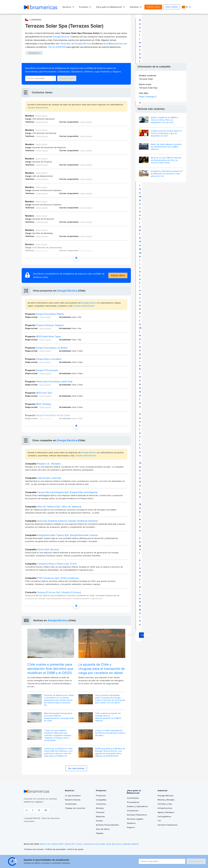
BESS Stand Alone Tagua (48, 337)
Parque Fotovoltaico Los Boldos (52, 348)
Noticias (100, 808)
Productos (84, 7)
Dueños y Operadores (137, 806)
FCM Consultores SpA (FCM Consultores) (58, 578)
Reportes (100, 817)
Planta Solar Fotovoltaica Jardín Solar (54, 382)
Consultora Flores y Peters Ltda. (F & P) (57, 564)
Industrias (135, 7)
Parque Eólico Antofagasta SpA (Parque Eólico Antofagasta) (67, 492)
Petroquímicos (164, 817)
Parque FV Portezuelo (47, 370)
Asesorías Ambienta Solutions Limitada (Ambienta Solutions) (68, 521)
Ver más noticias (76, 768)
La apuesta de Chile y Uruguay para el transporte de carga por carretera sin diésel (102, 669)
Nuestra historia (73, 800)
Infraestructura (165, 808)
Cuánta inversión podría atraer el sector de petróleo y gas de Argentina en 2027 (166, 133)
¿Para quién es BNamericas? (109, 7)
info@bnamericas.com (116, 44)
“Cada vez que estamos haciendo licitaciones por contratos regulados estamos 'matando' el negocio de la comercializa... (58, 735)
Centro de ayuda (75, 849)
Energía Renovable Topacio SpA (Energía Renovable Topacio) (68, 535)
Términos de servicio (34, 849)
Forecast (100, 812)
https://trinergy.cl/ (148, 97)
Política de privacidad (56, 849)
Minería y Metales (166, 800)
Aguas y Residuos (166, 812)
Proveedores (133, 802)
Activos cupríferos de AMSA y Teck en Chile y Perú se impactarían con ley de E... (164, 120)
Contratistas (133, 798)
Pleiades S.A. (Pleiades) (49, 464)
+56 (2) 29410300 (57, 47)
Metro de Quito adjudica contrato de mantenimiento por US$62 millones (166, 147)
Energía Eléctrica (61, 37)
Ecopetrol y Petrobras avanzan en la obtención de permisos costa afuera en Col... (167, 174)
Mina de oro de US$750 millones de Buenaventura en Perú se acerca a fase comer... (166, 160)
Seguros (131, 827)
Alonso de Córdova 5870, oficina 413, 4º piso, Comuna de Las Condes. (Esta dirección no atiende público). (89, 844)
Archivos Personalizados (107, 825)
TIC (159, 821)
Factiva (99, 821)
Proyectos (101, 796)
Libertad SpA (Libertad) (49, 478)
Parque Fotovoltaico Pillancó (50, 314)
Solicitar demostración (38, 108)
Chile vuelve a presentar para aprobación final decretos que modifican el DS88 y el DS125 (50, 669)
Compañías (101, 800)
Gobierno (131, 823)
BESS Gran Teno (44, 393)
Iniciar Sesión (172, 7)
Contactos (101, 804)
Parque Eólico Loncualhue (49, 359)
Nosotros (67, 7)
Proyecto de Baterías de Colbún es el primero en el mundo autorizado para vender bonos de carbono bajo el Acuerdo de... (59, 700)
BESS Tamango (44, 404)
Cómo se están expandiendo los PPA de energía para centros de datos (110, 733)
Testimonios (71, 804)
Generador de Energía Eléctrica (76, 44)
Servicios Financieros (137, 815)
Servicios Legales (135, 819)
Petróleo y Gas (165, 804)
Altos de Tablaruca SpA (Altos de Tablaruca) (59, 507)
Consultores (133, 811)
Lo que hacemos (73, 796)
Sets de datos (103, 829)
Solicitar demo (153, 7)
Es (185, 7)
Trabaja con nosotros (75, 808)
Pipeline (100, 833)
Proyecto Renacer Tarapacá (50, 325)
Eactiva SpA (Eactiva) (48, 550)
